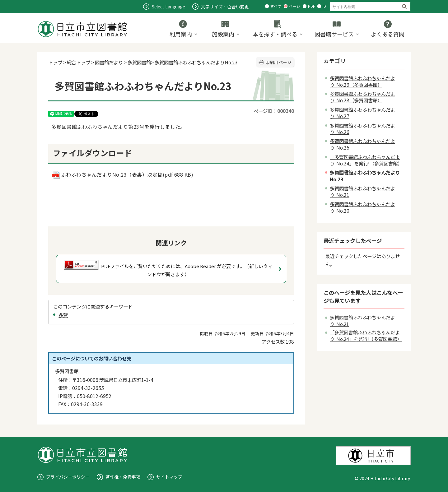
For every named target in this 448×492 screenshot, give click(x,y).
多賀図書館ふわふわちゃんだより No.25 (362, 144)
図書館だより (109, 62)
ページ (295, 6)
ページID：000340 (274, 111)
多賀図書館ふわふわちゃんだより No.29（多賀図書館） (362, 81)
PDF (311, 6)
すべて (276, 6)
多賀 (63, 315)
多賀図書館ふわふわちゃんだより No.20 (362, 207)
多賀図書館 (139, 62)
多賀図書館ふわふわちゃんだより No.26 (362, 129)
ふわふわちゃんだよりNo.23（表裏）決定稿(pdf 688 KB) (122, 174)
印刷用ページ (278, 62)
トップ (55, 62)
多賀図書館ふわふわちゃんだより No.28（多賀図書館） (362, 97)
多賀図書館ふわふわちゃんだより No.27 (362, 113)
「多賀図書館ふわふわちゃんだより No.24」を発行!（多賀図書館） (366, 160)
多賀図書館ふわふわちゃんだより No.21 (362, 191)
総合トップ (79, 62)
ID (324, 6)
